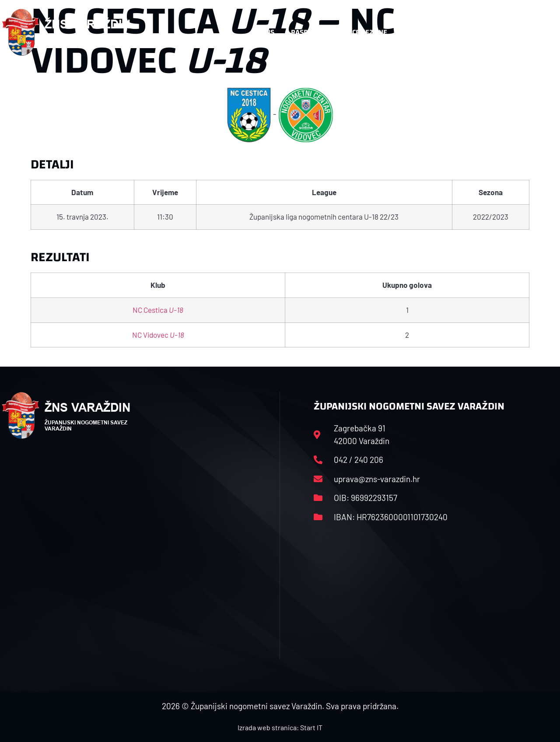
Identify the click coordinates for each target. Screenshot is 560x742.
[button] (541, 32)
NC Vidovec (158, 335)
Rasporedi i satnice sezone (339, 32)
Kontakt (468, 32)
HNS (268, 32)
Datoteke (420, 32)
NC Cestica (158, 310)
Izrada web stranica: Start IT (280, 727)
